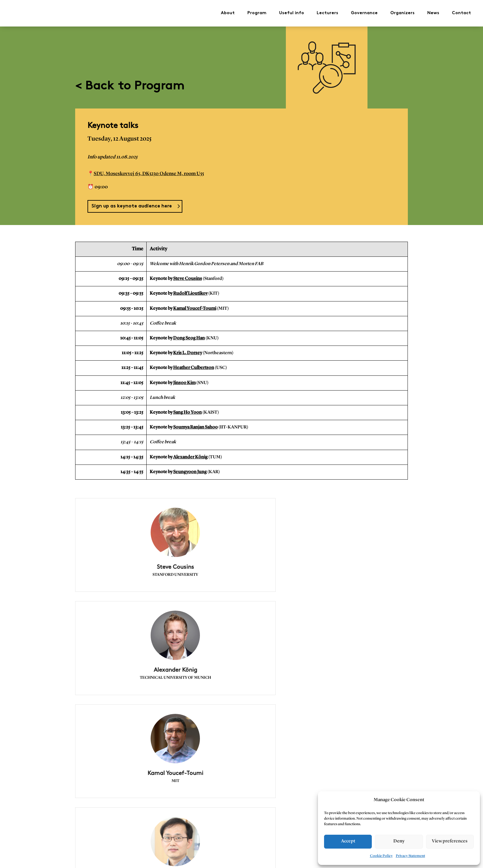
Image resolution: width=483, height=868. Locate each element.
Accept (348, 841)
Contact (461, 12)
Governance (364, 12)
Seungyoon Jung (190, 469)
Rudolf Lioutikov (190, 291)
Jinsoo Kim (184, 380)
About (228, 12)
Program (257, 12)
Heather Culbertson (194, 365)
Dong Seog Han (189, 335)
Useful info (292, 12)
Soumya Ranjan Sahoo (195, 424)
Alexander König (190, 454)
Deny (399, 841)
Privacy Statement (410, 856)
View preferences (450, 841)
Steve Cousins (188, 276)
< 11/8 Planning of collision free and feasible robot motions (135, 832)
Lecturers (327, 12)
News (433, 12)
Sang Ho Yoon (187, 409)
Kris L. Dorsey (188, 350)
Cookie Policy (381, 856)
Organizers (402, 12)
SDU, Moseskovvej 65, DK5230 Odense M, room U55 (149, 171)
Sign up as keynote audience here (132, 203)
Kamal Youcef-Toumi (195, 305)
